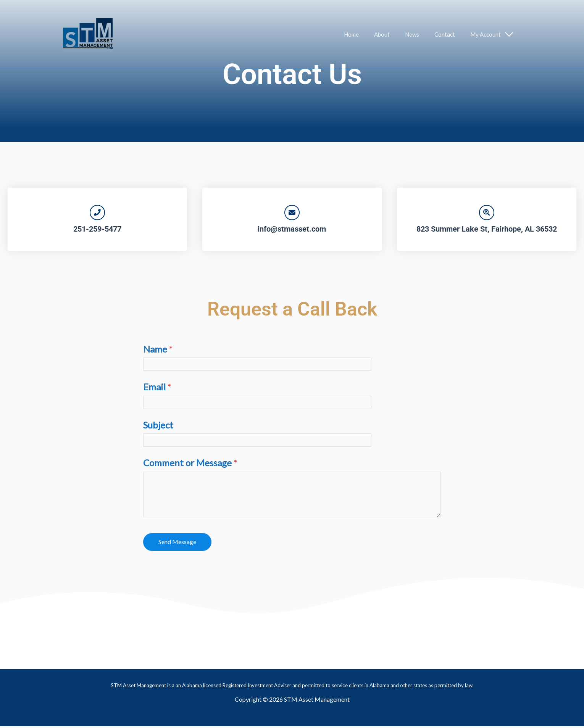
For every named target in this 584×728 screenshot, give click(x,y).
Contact (450, 34)
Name (158, 350)
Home (369, 34)
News (422, 34)
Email (157, 389)
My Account (487, 34)
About (395, 34)
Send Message (177, 543)
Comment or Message (190, 465)
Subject (158, 426)
